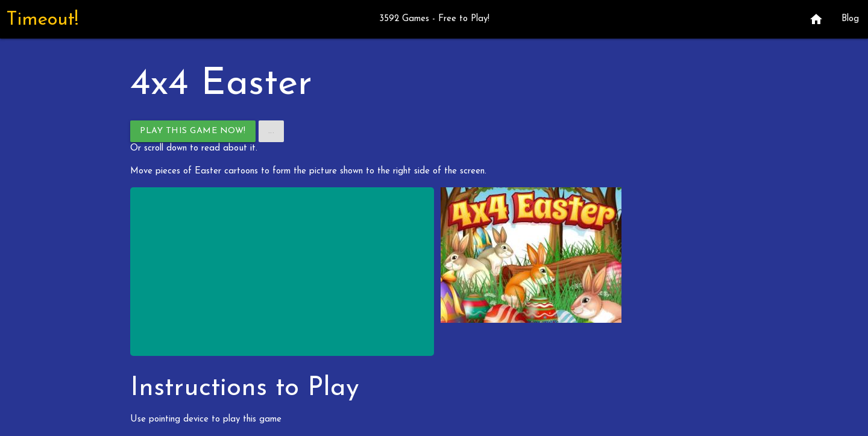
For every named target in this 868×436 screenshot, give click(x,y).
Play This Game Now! (193, 131)
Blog (850, 19)
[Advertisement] (282, 272)
